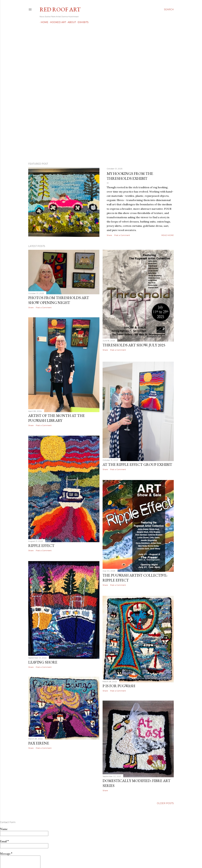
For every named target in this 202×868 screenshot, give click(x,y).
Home (43, 22)
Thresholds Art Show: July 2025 (134, 345)
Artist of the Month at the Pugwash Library (56, 418)
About (71, 22)
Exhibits (82, 22)
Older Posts (165, 801)
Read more (168, 235)
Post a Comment (122, 235)
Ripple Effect (41, 546)
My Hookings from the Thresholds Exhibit (130, 176)
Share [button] (109, 235)
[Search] (169, 9)
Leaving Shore (43, 662)
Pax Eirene (39, 744)
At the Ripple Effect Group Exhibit (137, 463)
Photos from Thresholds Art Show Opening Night (59, 300)
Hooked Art (57, 22)
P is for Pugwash (119, 683)
